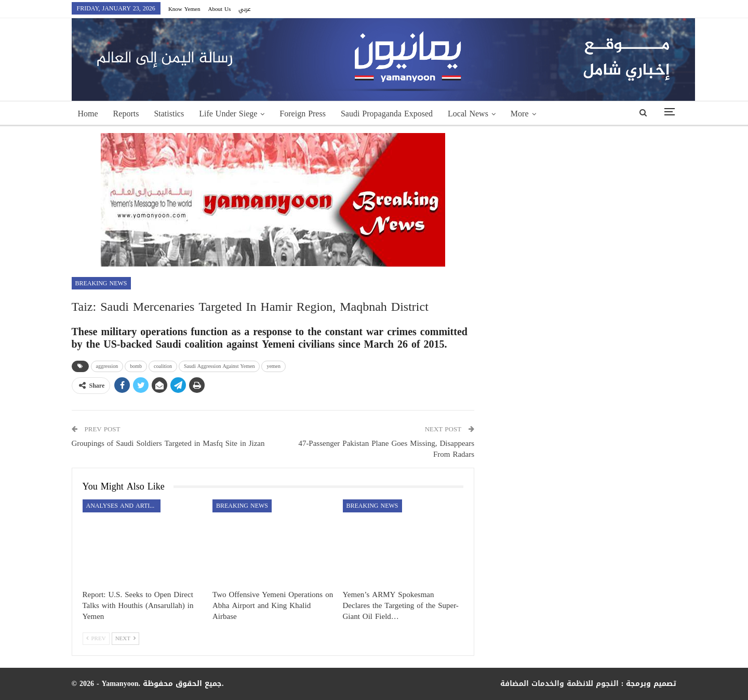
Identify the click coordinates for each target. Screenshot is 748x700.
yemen (273, 366)
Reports (126, 114)
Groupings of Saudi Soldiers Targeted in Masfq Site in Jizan (168, 443)
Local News (468, 114)
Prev (96, 638)
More (520, 114)
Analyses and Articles (123, 506)
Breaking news (101, 283)
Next (125, 638)
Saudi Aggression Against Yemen (219, 366)
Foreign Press (303, 114)
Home (88, 114)
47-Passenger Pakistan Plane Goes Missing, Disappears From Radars (386, 449)
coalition (163, 366)
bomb (136, 366)
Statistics (169, 114)
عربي (245, 9)
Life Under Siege (228, 114)
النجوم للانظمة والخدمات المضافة (559, 684)
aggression (107, 366)
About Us (219, 9)
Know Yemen (184, 9)
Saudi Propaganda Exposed (387, 114)
